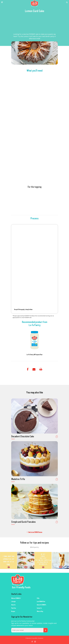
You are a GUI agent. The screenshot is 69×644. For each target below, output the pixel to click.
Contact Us (39, 608)
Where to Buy (40, 611)
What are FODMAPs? (16, 598)
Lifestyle (13, 602)
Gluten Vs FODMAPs (41, 605)
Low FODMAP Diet (41, 602)
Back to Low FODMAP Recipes (34, 532)
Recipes (13, 611)
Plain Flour (14, 608)
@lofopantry (34, 547)
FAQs (38, 598)
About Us (13, 605)
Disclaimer (41, 638)
